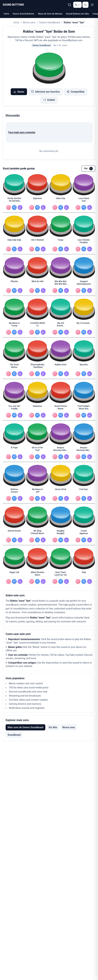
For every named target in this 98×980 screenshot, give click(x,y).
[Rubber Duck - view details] (61, 367)
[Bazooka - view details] (84, 367)
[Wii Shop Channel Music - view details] (37, 533)
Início (6, 14)
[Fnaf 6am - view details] (84, 492)
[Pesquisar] (69, 5)
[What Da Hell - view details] (37, 284)
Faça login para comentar (22, 132)
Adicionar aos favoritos (45, 92)
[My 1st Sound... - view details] (84, 325)
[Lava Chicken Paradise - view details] (84, 242)
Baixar (19, 92)
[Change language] (77, 5)
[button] (49, 69)
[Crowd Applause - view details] (84, 533)
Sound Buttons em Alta (77, 14)
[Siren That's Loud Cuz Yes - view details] (61, 575)
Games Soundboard (50, 22)
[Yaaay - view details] (61, 242)
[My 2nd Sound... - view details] (61, 325)
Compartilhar (76, 92)
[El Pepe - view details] (14, 450)
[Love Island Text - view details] (84, 201)
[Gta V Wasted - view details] (37, 242)
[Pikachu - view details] (14, 284)
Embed (49, 100)
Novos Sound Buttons (24, 14)
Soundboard (14, 735)
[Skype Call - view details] (14, 575)
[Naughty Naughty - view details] (61, 533)
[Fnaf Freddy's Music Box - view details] (84, 408)
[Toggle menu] (92, 5)
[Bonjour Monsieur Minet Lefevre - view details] (84, 450)
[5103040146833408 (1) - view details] (37, 325)
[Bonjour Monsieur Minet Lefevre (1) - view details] (61, 450)
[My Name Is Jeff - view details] (37, 492)
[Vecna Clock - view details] (61, 492)
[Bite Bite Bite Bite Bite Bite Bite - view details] (61, 284)
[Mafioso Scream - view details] (14, 492)
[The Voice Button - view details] (14, 367)
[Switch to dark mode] (85, 5)
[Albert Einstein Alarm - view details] (37, 575)
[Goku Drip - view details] (61, 201)
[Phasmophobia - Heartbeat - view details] (37, 367)
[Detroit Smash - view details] (14, 533)
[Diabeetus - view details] (37, 408)
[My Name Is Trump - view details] (14, 325)
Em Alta (53, 727)
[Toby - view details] (84, 575)
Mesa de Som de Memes (50, 14)
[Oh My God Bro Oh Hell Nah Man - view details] (14, 201)
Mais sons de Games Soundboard (25, 727)
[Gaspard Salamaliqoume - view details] (84, 284)
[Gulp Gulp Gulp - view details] (14, 242)
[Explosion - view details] (37, 201)
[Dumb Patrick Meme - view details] (61, 408)
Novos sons (29, 22)
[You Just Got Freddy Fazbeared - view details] (14, 408)
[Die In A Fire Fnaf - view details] (37, 450)
